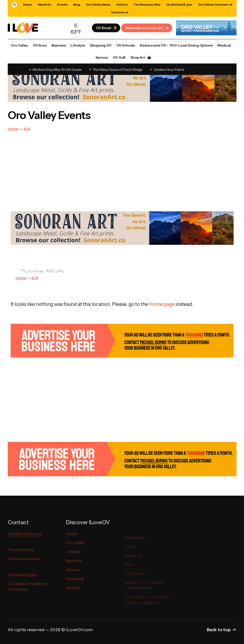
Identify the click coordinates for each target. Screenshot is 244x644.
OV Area (40, 45)
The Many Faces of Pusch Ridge (118, 70)
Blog (77, 4)
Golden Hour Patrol (170, 70)
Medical (224, 45)
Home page (162, 304)
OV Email (107, 28)
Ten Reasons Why (147, 4)
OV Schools (126, 45)
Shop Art (138, 57)
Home (27, 4)
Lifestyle (78, 45)
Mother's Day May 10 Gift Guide (58, 70)
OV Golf (119, 57)
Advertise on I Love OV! (147, 28)
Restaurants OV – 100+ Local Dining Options (176, 45)
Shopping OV (101, 45)
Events (62, 4)
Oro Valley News (98, 4)
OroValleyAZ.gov (179, 4)
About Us (44, 4)
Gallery (122, 4)
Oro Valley (19, 45)
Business (59, 45)
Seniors (102, 57)
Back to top (222, 630)
